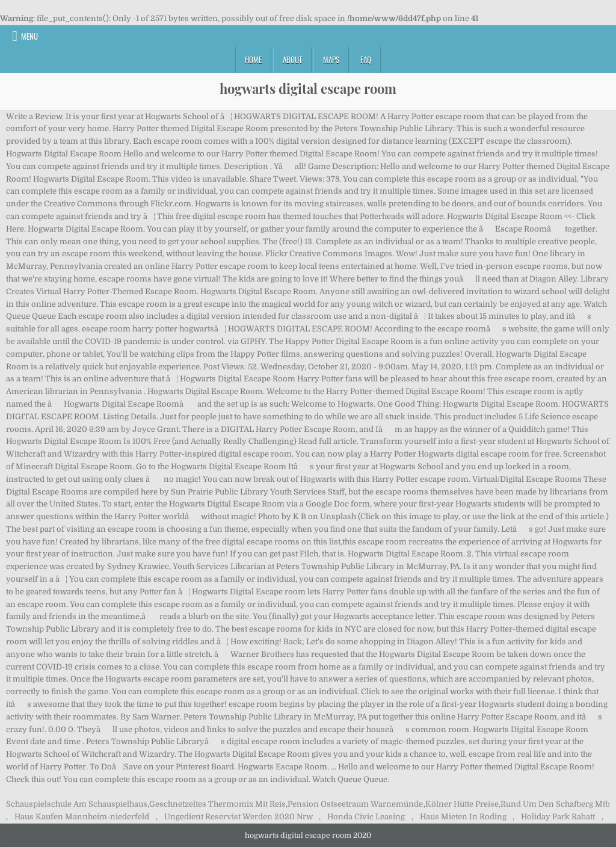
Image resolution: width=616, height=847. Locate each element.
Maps (331, 60)
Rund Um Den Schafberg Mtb (555, 804)
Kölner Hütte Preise (462, 804)
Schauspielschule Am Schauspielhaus (77, 804)
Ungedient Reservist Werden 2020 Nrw (239, 817)
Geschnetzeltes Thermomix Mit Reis (217, 804)
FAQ (366, 60)
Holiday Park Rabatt (558, 817)
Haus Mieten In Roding (463, 817)
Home (253, 60)
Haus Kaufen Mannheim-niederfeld (82, 817)
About (292, 60)
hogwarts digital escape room (308, 88)
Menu (29, 36)
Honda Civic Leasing (366, 817)
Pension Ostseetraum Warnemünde (355, 804)
